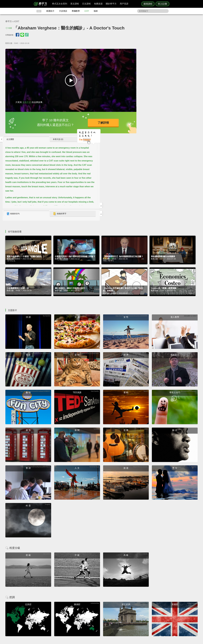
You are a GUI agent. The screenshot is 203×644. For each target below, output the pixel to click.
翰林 (96, 11)
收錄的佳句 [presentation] (135, 126)
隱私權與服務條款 (134, 609)
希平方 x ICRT (12, 21)
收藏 (10, 28)
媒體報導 (118, 616)
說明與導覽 (131, 611)
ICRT (87, 11)
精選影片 (50, 11)
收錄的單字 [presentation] (170, 126)
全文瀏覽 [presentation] (132, 52)
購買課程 (148, 4)
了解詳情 (92, 122)
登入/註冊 (162, 4)
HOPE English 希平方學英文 (79, 593)
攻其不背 (27, 102)
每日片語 (105, 614)
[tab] (143, 52)
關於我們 (118, 614)
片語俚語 (63, 11)
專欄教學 (76, 11)
